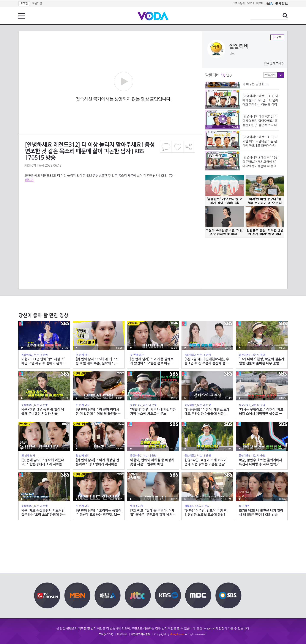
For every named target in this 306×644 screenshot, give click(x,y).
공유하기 (189, 147)
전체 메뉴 (22, 16)
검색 (285, 16)
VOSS (251, 3)
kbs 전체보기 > (274, 63)
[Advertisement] (110, 216)
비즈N (260, 3)
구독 (277, 37)
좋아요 (177, 147)
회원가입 (37, 3)
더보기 (29, 180)
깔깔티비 (239, 46)
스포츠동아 (239, 3)
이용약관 (122, 634)
